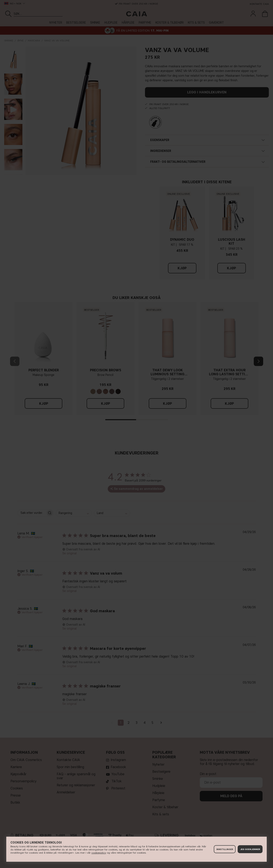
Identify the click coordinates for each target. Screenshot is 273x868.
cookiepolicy (99, 853)
